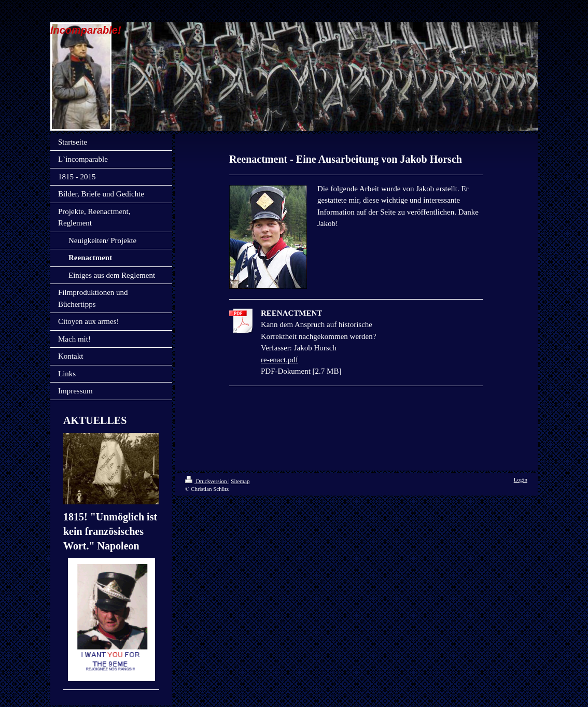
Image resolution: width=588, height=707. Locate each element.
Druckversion (207, 481)
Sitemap (240, 481)
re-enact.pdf (279, 360)
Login (521, 479)
